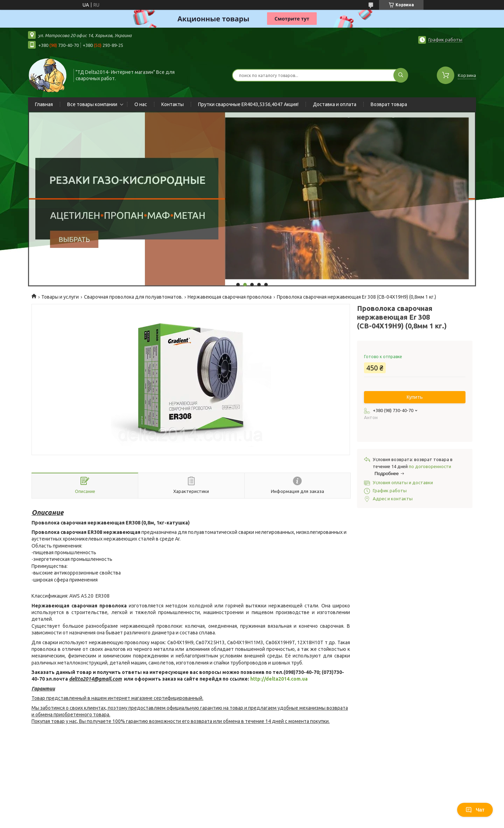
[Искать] (401, 75)
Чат (475, 810)
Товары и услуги (60, 297)
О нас (141, 104)
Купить (415, 397)
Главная (44, 104)
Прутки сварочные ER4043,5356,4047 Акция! (248, 104)
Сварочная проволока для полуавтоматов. (133, 297)
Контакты (173, 104)
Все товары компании (92, 104)
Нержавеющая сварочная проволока (230, 297)
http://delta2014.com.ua (279, 679)
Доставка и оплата (335, 104)
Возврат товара (389, 104)
